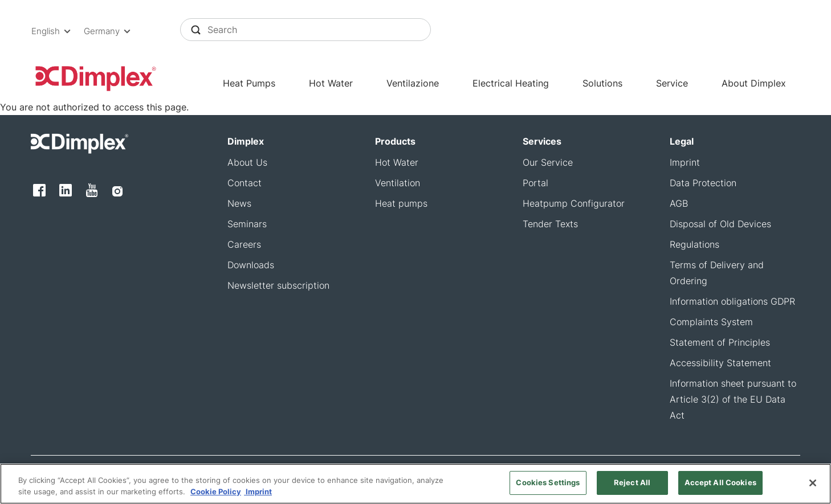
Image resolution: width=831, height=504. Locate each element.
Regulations (694, 244)
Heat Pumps (249, 83)
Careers (244, 244)
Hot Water (331, 83)
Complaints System (711, 322)
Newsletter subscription (278, 285)
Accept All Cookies (720, 484)
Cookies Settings (548, 484)
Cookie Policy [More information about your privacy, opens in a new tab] (216, 493)
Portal (535, 183)
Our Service (548, 162)
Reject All (632, 484)
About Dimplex (754, 83)
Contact (245, 183)
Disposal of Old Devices (720, 224)
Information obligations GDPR (732, 301)
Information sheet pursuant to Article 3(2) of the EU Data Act (733, 399)
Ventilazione (413, 83)
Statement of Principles (720, 342)
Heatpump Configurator (574, 203)
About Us (247, 162)
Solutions (602, 83)
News (239, 203)
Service (672, 83)
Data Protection (703, 183)
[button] (53, 31)
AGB (679, 203)
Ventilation (398, 183)
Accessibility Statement (720, 363)
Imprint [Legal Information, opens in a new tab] (258, 493)
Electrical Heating (511, 83)
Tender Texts (550, 224)
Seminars (247, 224)
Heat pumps (401, 203)
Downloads (251, 265)
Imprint (685, 162)
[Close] (813, 485)
